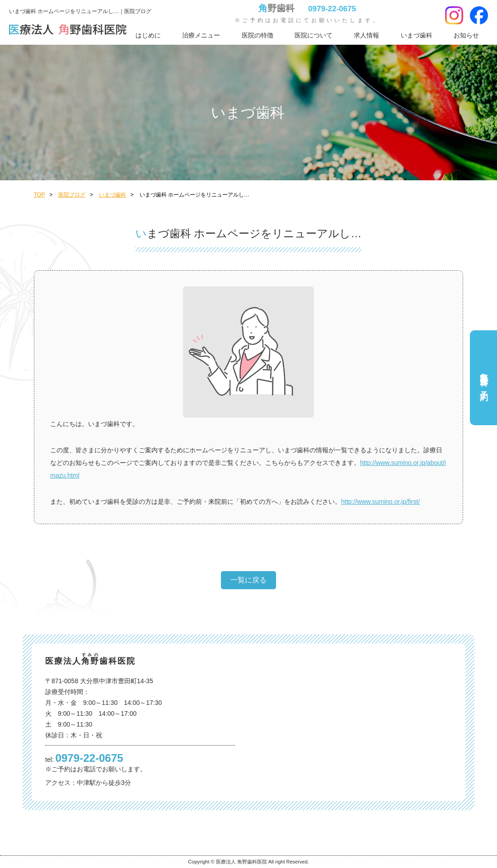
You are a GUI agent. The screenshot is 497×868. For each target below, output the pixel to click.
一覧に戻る (248, 580)
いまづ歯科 (417, 35)
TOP (39, 195)
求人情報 (366, 35)
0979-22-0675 (332, 9)
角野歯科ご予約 (484, 378)
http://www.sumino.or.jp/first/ (380, 502)
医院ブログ (72, 195)
